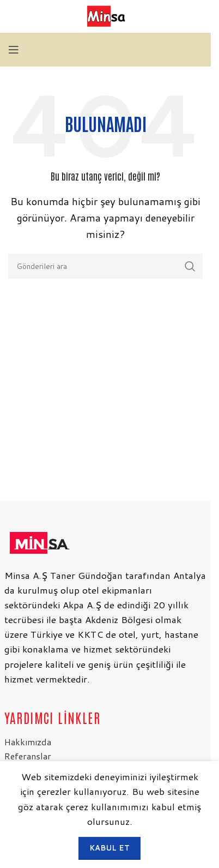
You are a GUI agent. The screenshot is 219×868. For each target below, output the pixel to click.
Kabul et (109, 848)
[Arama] (105, 266)
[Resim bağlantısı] (38, 541)
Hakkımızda (28, 742)
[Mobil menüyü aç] (14, 50)
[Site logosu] (105, 16)
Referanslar (28, 756)
